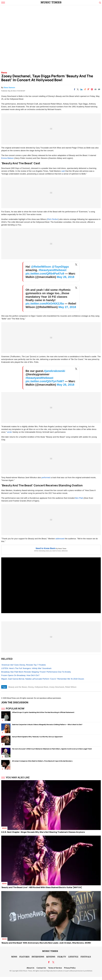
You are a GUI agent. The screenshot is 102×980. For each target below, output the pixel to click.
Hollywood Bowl (41, 687)
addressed (60, 539)
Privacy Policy (70, 968)
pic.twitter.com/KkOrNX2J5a (45, 304)
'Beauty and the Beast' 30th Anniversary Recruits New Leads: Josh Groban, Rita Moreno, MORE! (46, 943)
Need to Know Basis (46, 548)
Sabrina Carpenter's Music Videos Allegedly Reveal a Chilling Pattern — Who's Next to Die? (47, 724)
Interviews (38, 957)
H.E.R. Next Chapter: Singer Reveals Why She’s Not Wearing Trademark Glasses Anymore (43, 832)
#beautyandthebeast (52, 270)
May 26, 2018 (66, 277)
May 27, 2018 (67, 307)
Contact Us (41, 968)
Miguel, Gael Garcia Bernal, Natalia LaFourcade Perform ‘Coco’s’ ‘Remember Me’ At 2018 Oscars (43, 679)
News (4, 73)
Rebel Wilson (71, 687)
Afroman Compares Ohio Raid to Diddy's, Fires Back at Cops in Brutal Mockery (42, 761)
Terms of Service (55, 968)
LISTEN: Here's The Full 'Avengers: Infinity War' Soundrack (26, 668)
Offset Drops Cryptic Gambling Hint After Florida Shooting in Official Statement (43, 712)
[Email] (95, 89)
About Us (30, 968)
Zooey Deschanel (57, 687)
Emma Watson (7, 158)
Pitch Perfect (53, 219)
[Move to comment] (99, 89)
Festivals (86, 957)
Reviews (51, 957)
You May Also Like (18, 777)
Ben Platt (79, 498)
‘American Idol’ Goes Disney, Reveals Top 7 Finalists (23, 665)
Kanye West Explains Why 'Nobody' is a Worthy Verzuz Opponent (37, 737)
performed (46, 477)
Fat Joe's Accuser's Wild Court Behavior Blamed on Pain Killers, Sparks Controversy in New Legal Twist (52, 749)
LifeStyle (73, 957)
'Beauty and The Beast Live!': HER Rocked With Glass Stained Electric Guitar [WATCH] (41, 887)
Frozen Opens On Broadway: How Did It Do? (20, 675)
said (63, 171)
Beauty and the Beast (18, 687)
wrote (9, 432)
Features (24, 957)
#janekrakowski (54, 371)
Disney (31, 687)
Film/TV (62, 957)
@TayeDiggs (60, 267)
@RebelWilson (41, 267)
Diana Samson (9, 88)
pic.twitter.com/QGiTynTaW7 (45, 381)
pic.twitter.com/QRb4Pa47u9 (45, 274)
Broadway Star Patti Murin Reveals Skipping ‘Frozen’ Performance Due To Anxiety (36, 672)
